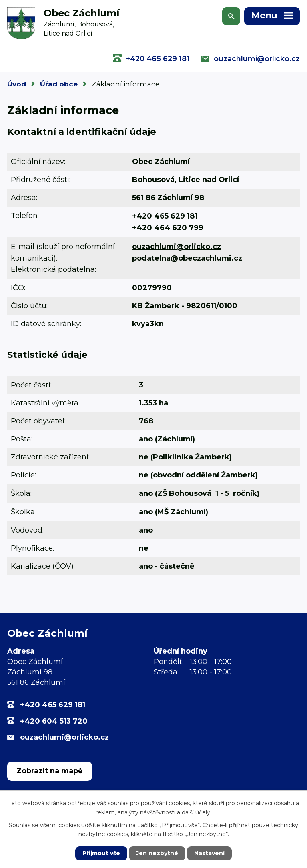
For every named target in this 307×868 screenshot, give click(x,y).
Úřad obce (59, 84)
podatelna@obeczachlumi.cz (187, 258)
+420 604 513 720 (54, 721)
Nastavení (209, 853)
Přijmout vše (101, 853)
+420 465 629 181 (158, 59)
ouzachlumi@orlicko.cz (257, 59)
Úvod (17, 84)
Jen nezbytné (157, 853)
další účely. (197, 812)
